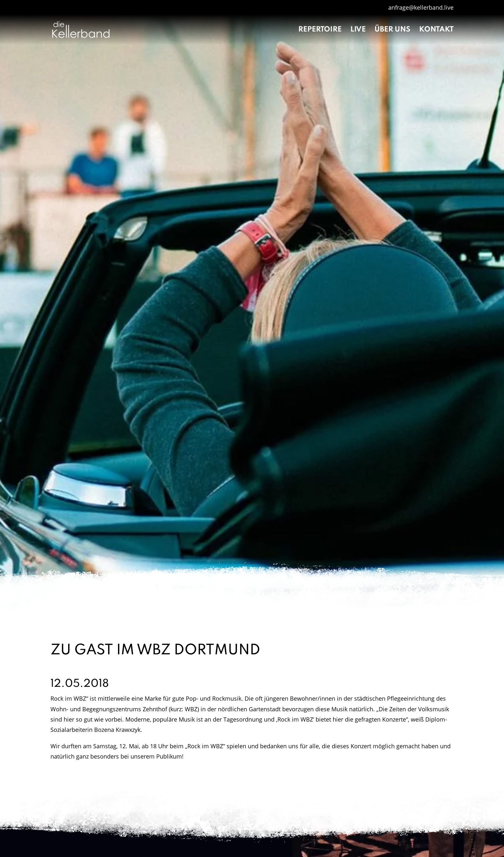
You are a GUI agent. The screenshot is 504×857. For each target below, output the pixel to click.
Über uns (392, 30)
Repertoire (320, 30)
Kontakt (436, 30)
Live (358, 30)
